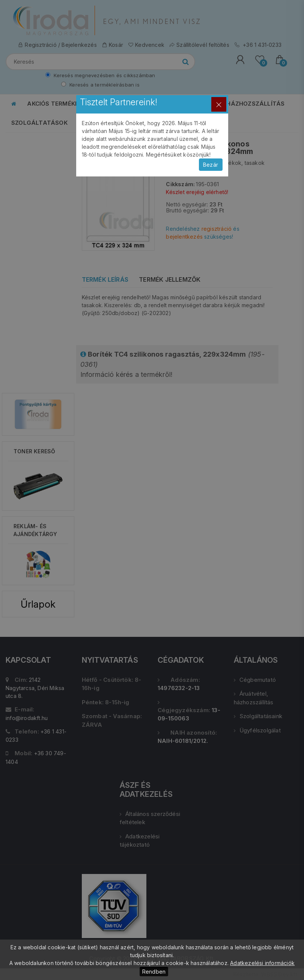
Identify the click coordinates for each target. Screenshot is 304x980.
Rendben (154, 972)
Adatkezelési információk (262, 963)
